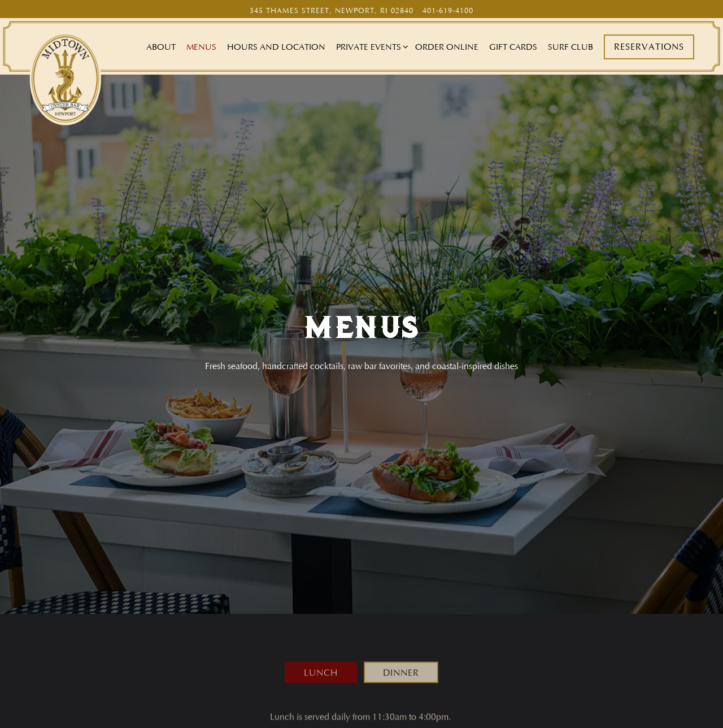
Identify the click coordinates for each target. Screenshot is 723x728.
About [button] (161, 47)
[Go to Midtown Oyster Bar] (332, 10)
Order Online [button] (447, 47)
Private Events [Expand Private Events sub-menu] (371, 46)
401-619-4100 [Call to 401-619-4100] (448, 10)
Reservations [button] (649, 47)
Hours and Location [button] (276, 47)
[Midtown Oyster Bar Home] (66, 78)
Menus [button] (201, 47)
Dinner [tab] (401, 654)
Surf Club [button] (570, 47)
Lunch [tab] (321, 654)
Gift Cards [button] (513, 47)
